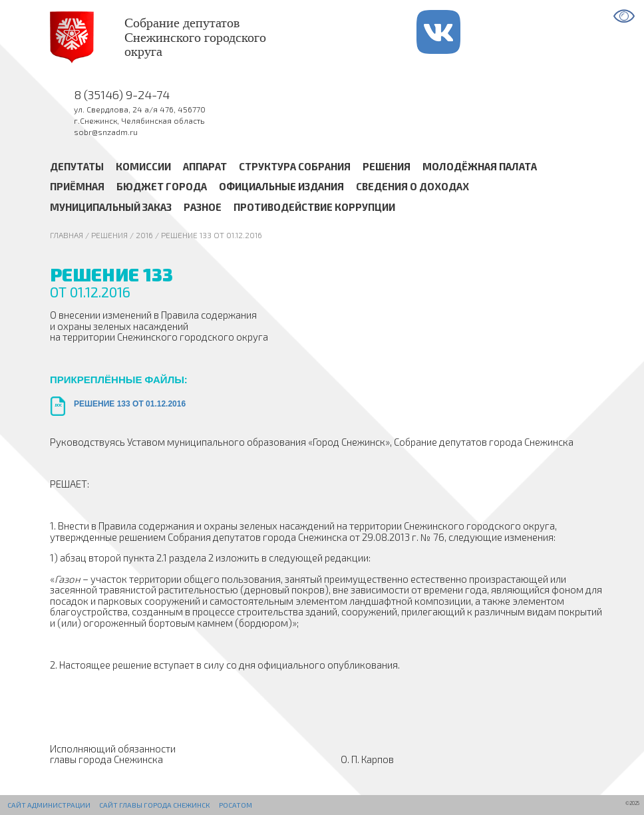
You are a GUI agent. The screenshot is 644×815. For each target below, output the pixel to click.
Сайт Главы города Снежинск (154, 805)
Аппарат (205, 166)
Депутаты (77, 166)
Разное (203, 207)
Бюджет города (162, 187)
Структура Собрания (295, 166)
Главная (67, 235)
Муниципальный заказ (111, 207)
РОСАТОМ (236, 805)
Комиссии (143, 166)
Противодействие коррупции (314, 207)
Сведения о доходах (412, 187)
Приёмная (77, 187)
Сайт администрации (49, 805)
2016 (144, 235)
